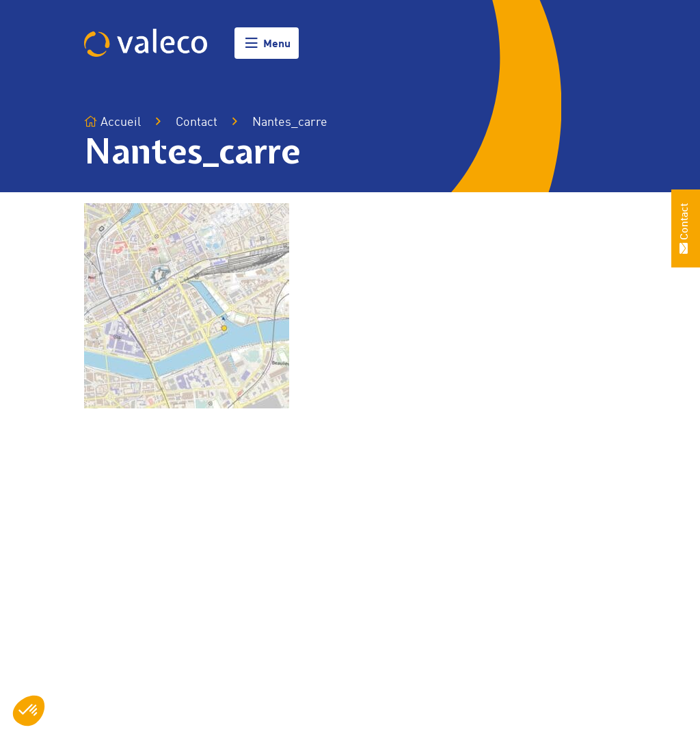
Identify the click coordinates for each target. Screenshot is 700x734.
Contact (197, 122)
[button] (29, 711)
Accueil (112, 122)
